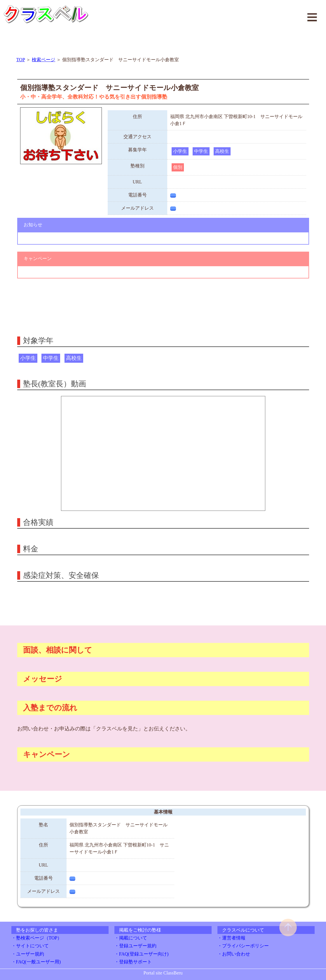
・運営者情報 (231, 938)
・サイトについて (30, 946)
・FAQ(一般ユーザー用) (36, 962)
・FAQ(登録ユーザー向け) (141, 954)
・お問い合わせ (234, 954)
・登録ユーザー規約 (135, 946)
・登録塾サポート (133, 962)
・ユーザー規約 (28, 954)
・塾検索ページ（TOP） (37, 938)
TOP (21, 60)
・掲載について (131, 938)
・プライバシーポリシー (243, 946)
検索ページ (43, 60)
